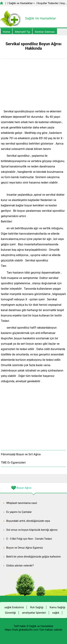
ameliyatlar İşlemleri (34, 613)
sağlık (56, 613)
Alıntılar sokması (45, 32)
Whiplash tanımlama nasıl (22, 503)
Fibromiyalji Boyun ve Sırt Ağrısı (21, 454)
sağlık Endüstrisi (14, 607)
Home (6, 32)
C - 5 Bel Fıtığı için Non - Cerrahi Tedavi (29, 539)
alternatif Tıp (22, 32)
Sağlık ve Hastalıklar (21, 3)
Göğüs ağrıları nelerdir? (20, 566)
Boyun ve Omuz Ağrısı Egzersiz (25, 548)
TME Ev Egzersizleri (13, 463)
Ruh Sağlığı (37, 607)
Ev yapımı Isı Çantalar (19, 512)
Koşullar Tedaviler (48, 3)
